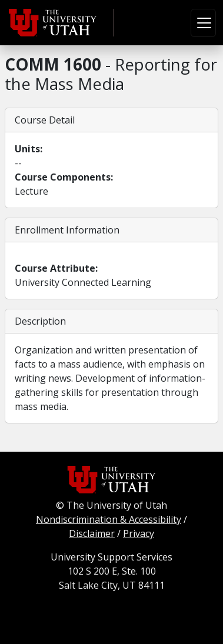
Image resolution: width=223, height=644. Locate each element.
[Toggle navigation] (203, 23)
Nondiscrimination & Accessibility (109, 519)
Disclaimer (92, 533)
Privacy (139, 533)
